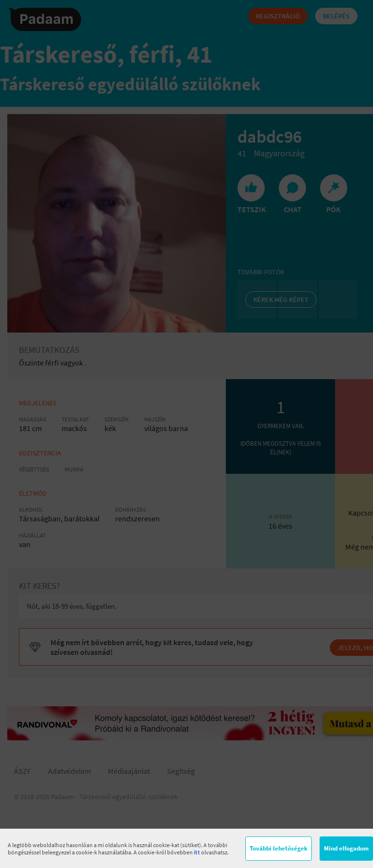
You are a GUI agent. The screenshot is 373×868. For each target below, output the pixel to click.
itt (197, 852)
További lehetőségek (279, 848)
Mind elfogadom (346, 848)
